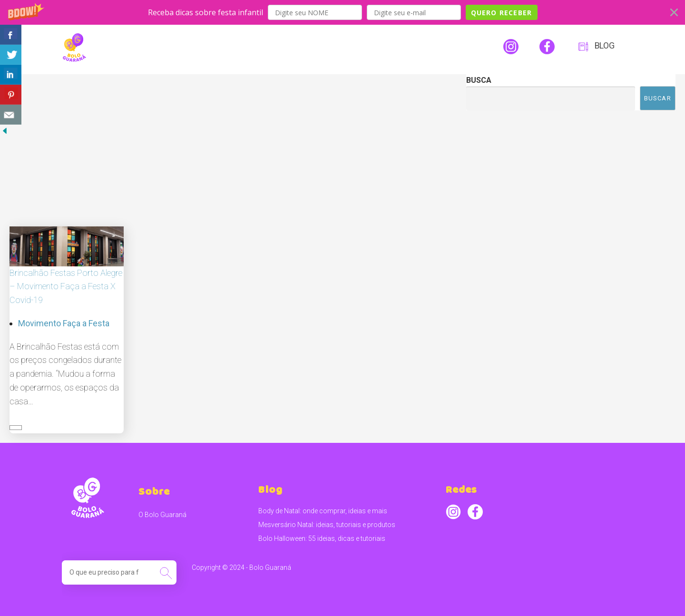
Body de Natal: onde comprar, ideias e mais (323, 511)
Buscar (658, 98)
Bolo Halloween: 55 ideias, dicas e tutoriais (322, 538)
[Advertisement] (228, 146)
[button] (342, 12)
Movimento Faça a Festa (64, 323)
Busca (479, 80)
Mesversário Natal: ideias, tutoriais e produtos (327, 525)
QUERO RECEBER (502, 13)
